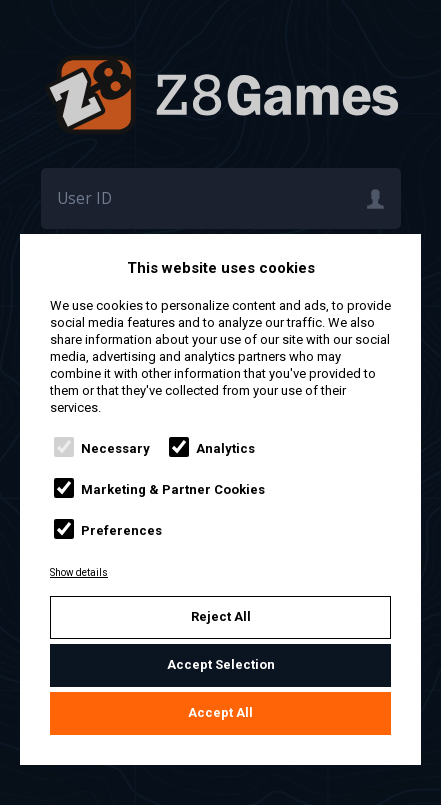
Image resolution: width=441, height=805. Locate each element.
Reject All (221, 616)
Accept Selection (221, 664)
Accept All (220, 712)
